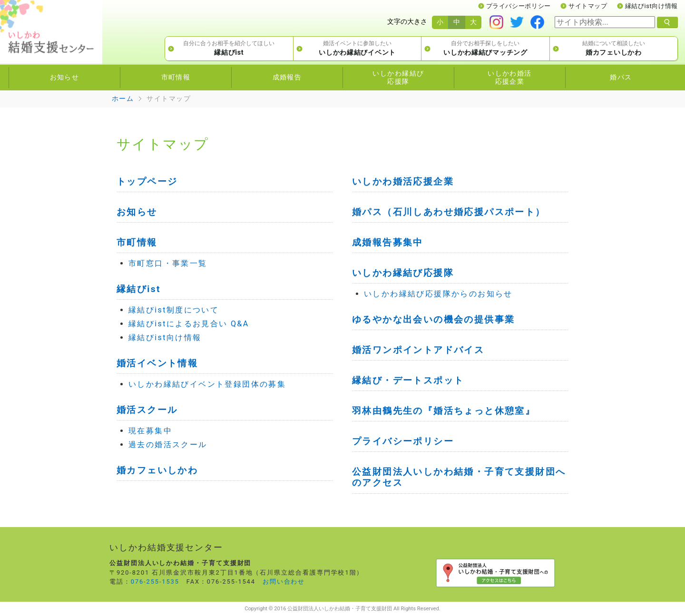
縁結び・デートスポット (408, 380)
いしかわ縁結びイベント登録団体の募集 (207, 384)
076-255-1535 (155, 582)
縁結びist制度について (174, 310)
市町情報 (137, 242)
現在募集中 (150, 431)
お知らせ (137, 212)
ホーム (123, 99)
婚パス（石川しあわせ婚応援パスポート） (449, 212)
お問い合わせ (284, 582)
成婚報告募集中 (388, 242)
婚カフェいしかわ (157, 470)
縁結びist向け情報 (651, 6)
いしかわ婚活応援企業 (403, 181)
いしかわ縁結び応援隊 (403, 273)
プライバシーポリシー (519, 6)
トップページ (147, 181)
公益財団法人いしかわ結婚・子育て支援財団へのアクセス (459, 477)
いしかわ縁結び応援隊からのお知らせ (438, 294)
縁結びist (139, 289)
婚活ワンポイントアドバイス (418, 350)
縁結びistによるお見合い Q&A (189, 324)
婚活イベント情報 (157, 363)
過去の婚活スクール (168, 445)
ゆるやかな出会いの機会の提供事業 (433, 319)
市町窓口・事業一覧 (168, 263)
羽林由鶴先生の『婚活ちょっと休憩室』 (444, 411)
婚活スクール (147, 410)
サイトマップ (588, 6)
